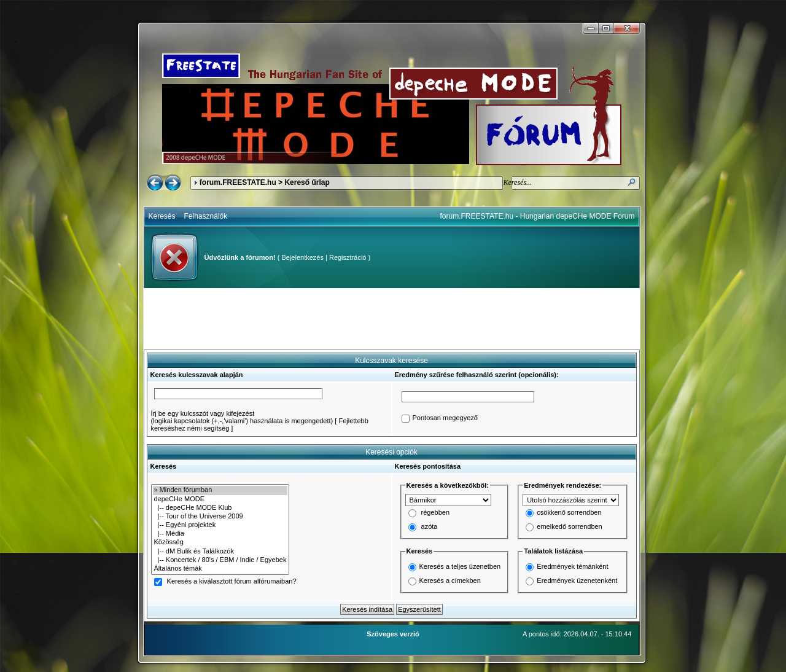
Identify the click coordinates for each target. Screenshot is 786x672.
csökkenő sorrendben (569, 513)
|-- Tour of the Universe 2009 (220, 517)
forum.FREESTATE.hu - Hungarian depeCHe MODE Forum (538, 216)
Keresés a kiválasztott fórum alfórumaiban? (232, 582)
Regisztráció (348, 257)
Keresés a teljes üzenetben (460, 566)
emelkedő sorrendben (569, 527)
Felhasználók (206, 216)
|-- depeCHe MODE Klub (220, 508)
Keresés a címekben (450, 580)
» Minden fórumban (220, 490)
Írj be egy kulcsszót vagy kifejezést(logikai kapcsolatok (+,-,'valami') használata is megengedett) (242, 417)
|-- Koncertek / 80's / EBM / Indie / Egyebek (220, 560)
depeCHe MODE (220, 499)
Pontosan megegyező (445, 418)
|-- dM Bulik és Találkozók (220, 552)
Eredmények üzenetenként (577, 580)
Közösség (220, 542)
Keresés (162, 216)
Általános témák (220, 569)
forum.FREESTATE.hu (238, 182)
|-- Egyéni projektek (220, 525)
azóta (430, 527)
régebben (436, 513)
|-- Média (220, 534)
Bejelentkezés (302, 257)
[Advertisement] (392, 319)
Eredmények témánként (572, 566)
